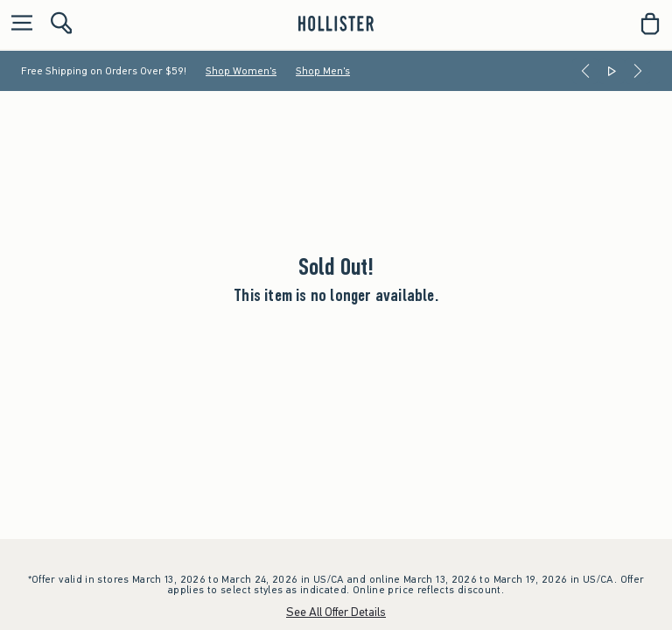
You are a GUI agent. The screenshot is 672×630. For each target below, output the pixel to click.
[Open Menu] (17, 24)
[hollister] (336, 24)
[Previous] (585, 71)
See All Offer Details (336, 612)
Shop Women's (241, 71)
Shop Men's (323, 71)
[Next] (638, 71)
